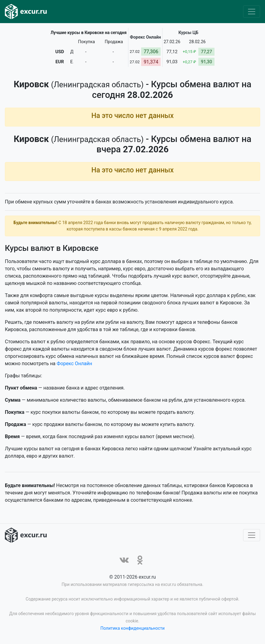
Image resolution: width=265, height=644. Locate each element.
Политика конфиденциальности (132, 628)
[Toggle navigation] (252, 12)
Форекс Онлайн (74, 364)
